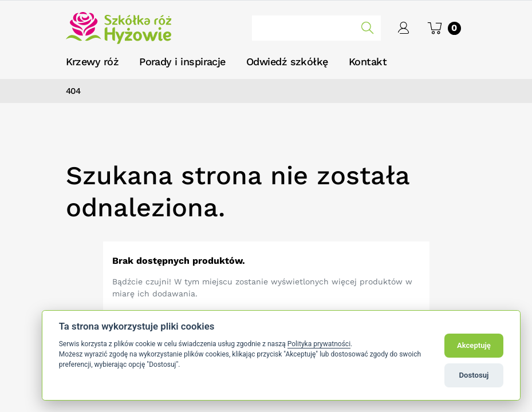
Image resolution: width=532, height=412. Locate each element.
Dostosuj (474, 375)
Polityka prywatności (319, 344)
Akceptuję (474, 345)
